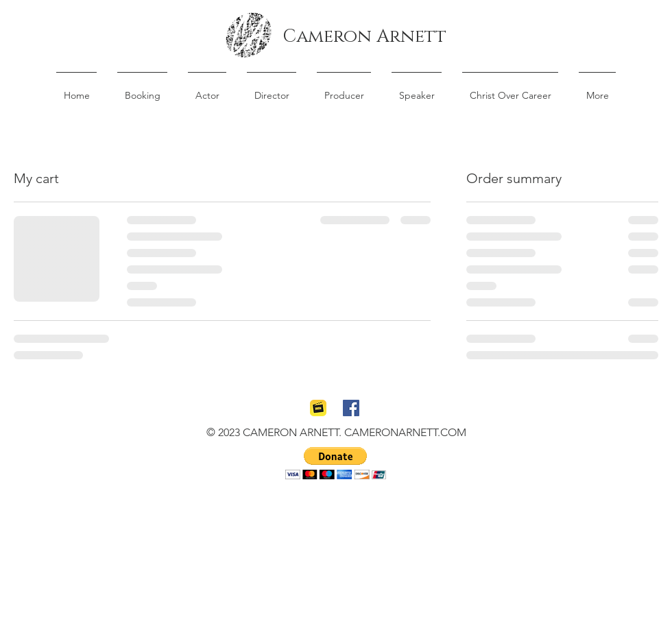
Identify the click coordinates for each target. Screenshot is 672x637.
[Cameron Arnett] (364, 37)
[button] (336, 463)
